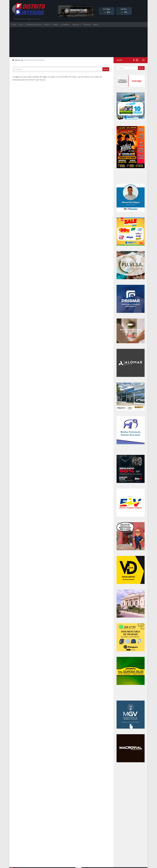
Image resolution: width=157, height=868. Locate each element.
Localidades (65, 25)
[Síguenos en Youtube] (137, 60)
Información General (34, 25)
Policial (46, 25)
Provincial (87, 25)
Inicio (14, 25)
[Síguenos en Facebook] (134, 60)
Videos (95, 25)
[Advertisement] (78, 42)
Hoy (20, 25)
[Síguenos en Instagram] (143, 60)
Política (56, 25)
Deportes (76, 25)
